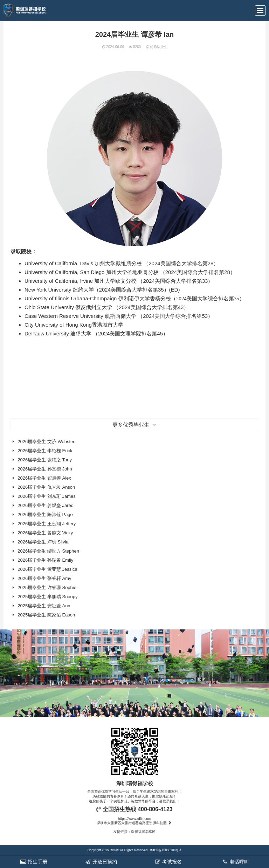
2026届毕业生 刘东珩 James (46, 496)
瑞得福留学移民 (143, 832)
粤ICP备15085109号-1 (166, 850)
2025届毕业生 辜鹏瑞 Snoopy (47, 597)
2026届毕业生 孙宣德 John (45, 469)
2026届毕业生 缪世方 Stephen (48, 551)
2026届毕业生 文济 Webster (46, 442)
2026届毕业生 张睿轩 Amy (44, 578)
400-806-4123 (155, 809)
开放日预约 (101, 862)
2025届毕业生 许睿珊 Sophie (47, 587)
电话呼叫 (235, 862)
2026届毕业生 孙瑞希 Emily (45, 560)
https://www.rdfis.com (134, 819)
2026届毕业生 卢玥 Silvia (43, 542)
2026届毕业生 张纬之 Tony (45, 460)
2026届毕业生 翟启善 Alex (44, 478)
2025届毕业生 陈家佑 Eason (46, 615)
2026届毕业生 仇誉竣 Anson (46, 487)
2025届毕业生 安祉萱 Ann (44, 606)
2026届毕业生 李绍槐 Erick (45, 451)
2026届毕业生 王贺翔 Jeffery (47, 524)
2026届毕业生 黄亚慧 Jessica (47, 569)
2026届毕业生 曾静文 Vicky (45, 533)
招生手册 (34, 862)
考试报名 (168, 862)
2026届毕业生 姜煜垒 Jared (46, 505)
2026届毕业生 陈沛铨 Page (45, 515)
